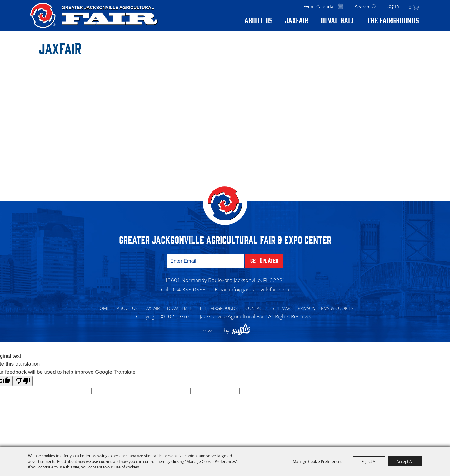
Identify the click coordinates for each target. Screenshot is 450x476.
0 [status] (410, 7)
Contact (255, 308)
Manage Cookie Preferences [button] (317, 461)
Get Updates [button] (264, 260)
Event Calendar (319, 6)
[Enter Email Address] (205, 261)
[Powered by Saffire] (242, 330)
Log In (393, 6)
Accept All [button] (405, 461)
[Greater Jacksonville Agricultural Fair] (94, 15)
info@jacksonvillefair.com (259, 289)
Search (374, 7)
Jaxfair (297, 20)
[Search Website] (362, 7)
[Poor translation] (23, 381)
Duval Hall (338, 20)
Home (103, 308)
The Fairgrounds (393, 20)
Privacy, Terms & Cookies (326, 308)
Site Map (281, 308)
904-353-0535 (188, 289)
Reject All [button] (369, 461)
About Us (259, 20)
